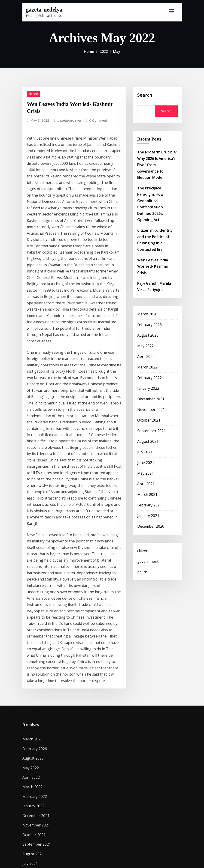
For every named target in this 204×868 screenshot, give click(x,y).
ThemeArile (152, 859)
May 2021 (145, 425)
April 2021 (145, 435)
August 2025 (147, 296)
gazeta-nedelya (42, 9)
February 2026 (148, 286)
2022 (103, 51)
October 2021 (148, 375)
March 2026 (146, 276)
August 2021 (147, 395)
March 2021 (146, 445)
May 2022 (145, 306)
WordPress (97, 859)
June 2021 (145, 415)
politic (142, 518)
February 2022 (148, 336)
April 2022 (145, 316)
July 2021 (144, 405)
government (146, 508)
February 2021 (148, 455)
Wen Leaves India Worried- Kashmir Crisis (72, 102)
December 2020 (149, 474)
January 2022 (147, 346)
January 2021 (147, 465)
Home (90, 51)
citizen (32, 93)
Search (145, 94)
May (116, 51)
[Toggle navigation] (172, 11)
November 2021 (149, 365)
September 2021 (150, 385)
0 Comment (92, 111)
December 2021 (149, 355)
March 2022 (146, 326)
